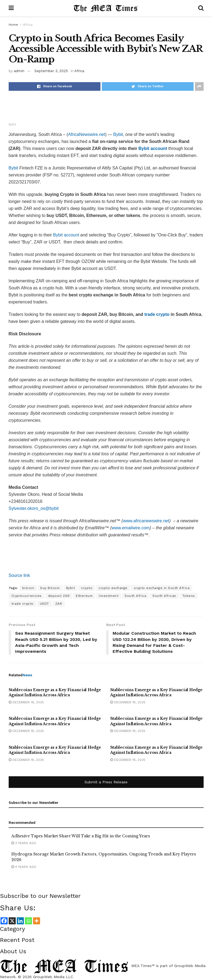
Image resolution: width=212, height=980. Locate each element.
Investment (109, 596)
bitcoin (28, 588)
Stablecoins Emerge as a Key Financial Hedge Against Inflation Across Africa (55, 693)
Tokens (189, 596)
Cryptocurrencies (27, 596)
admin (19, 71)
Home (13, 25)
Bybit (118, 134)
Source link (19, 575)
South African (164, 596)
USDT (44, 604)
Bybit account (66, 235)
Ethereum (84, 596)
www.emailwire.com (131, 528)
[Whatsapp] (28, 921)
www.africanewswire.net (146, 521)
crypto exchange (113, 588)
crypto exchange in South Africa (162, 588)
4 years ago (24, 867)
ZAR (59, 604)
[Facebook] (4, 921)
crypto (87, 588)
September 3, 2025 (51, 71)
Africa (28, 25)
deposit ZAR (59, 596)
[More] (37, 921)
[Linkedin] (20, 921)
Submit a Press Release (106, 782)
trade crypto (22, 604)
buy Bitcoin (50, 588)
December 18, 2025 (26, 702)
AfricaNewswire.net (87, 134)
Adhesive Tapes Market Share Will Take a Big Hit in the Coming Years (81, 836)
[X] (12, 921)
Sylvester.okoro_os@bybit (34, 508)
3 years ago (24, 843)
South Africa (135, 596)
